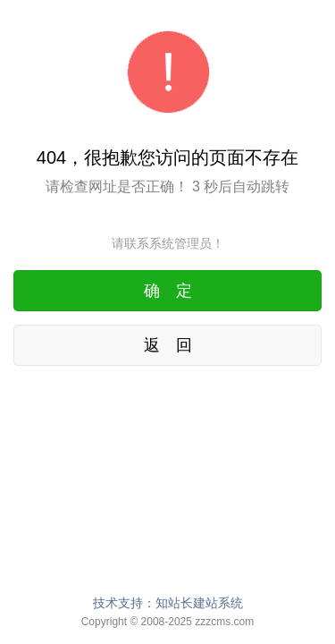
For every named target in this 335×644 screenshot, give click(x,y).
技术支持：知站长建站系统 (168, 603)
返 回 (168, 345)
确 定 (168, 291)
